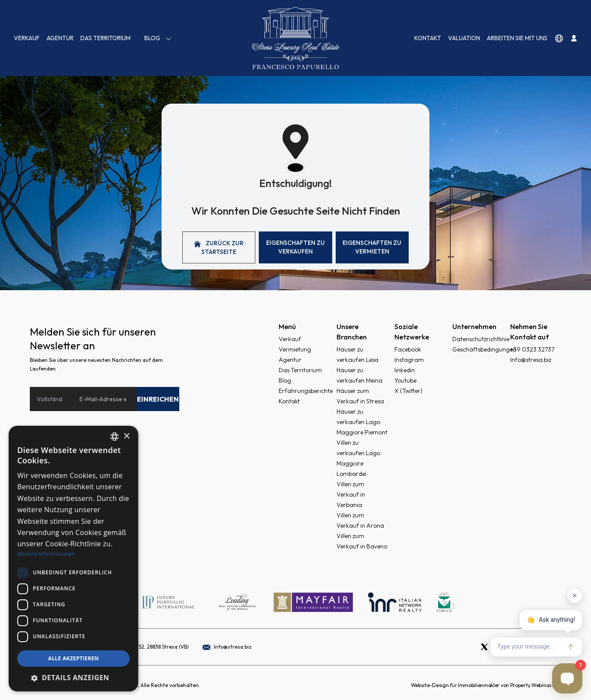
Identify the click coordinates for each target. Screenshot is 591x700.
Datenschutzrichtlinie (481, 339)
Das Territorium (105, 38)
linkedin (405, 370)
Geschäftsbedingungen (484, 349)
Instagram (409, 360)
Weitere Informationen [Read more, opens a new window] (46, 554)
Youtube (405, 380)
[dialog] (73, 559)
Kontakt (428, 38)
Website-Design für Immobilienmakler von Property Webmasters (486, 685)
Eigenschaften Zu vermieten (372, 247)
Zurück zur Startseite (219, 247)
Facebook (408, 349)
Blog (158, 38)
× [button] (126, 436)
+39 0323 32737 (532, 349)
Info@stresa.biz (531, 360)
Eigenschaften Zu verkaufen (295, 247)
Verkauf (27, 38)
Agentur (60, 38)
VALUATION (464, 38)
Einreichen (158, 399)
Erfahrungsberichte (306, 391)
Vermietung (295, 349)
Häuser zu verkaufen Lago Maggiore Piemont (362, 422)
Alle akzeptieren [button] (73, 658)
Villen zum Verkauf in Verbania (351, 494)
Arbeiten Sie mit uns (517, 38)
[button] (73, 678)
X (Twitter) (408, 391)
